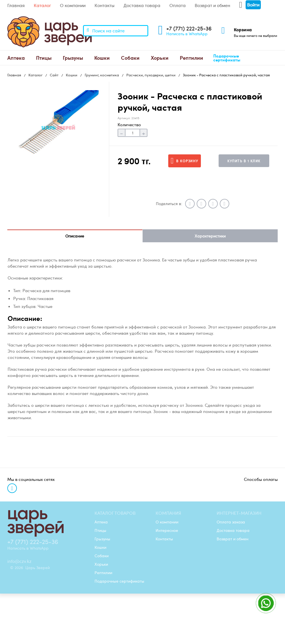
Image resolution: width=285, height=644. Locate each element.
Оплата (178, 5)
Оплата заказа (231, 522)
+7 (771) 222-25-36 (189, 28)
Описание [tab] (75, 236)
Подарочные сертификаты (227, 58)
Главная (16, 5)
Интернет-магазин (239, 513)
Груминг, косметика (102, 75)
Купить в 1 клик (244, 161)
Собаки (130, 58)
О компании (73, 5)
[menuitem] (16, 58)
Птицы (44, 58)
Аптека (16, 58)
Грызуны (73, 58)
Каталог (42, 5)
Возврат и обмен (212, 5)
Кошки (102, 58)
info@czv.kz (19, 561)
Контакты (105, 5)
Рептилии (191, 58)
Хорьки (160, 58)
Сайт (54, 75)
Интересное (167, 530)
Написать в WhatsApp (187, 34)
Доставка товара (142, 5)
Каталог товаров (115, 513)
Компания (168, 513)
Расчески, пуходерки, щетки (151, 75)
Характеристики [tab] (210, 236)
